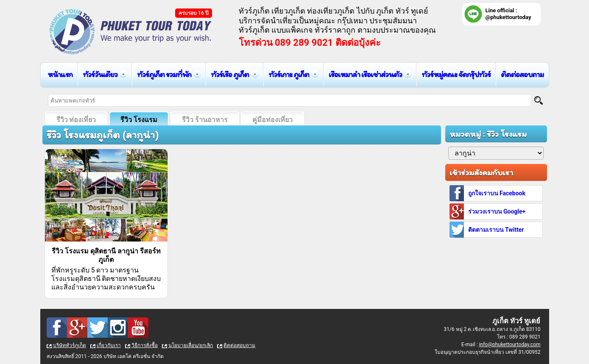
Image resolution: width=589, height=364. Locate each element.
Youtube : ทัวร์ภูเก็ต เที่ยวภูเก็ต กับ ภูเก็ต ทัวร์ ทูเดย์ (138, 328)
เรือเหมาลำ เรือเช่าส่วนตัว (365, 74)
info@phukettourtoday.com (510, 345)
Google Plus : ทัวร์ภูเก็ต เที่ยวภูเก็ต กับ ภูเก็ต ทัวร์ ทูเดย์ (77, 328)
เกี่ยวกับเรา (109, 345)
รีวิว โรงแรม (139, 120)
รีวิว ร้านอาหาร (205, 120)
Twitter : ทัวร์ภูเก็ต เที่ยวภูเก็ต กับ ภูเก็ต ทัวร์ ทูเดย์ (98, 328)
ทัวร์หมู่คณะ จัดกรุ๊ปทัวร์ (456, 74)
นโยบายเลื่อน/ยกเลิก (191, 345)
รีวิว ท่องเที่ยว (76, 120)
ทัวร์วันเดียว (100, 74)
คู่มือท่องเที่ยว (272, 120)
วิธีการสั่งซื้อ (145, 345)
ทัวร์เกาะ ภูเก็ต (289, 74)
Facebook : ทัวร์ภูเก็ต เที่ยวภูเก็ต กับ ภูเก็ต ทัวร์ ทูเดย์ (57, 328)
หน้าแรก (60, 74)
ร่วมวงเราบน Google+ (497, 211)
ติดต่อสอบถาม (522, 74)
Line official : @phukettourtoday (508, 14)
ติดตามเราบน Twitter (496, 230)
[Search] (539, 100)
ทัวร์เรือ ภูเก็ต (230, 74)
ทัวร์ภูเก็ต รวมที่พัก (164, 74)
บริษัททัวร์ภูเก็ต (70, 345)
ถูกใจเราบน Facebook (497, 193)
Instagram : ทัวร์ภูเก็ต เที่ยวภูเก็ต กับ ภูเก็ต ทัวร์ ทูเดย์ (118, 328)
